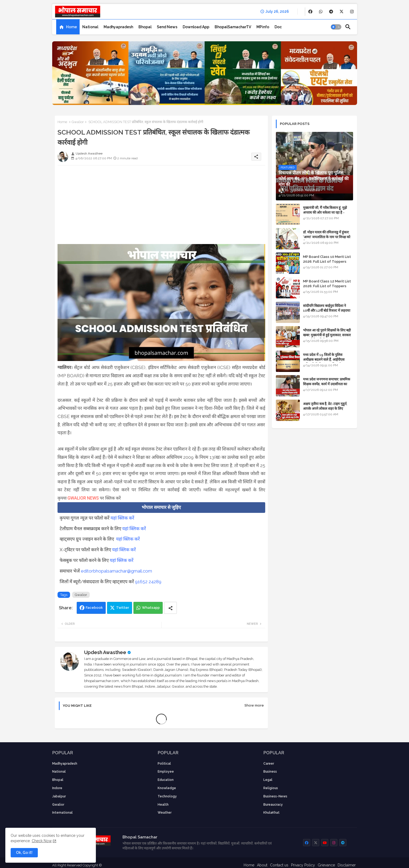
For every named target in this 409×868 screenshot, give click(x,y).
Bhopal (145, 27)
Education (166, 780)
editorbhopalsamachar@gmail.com (116, 571)
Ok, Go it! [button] (24, 853)
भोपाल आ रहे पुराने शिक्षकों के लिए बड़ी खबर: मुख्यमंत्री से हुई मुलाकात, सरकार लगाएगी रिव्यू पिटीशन (327, 335)
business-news (275, 796)
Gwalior (78, 122)
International (62, 813)
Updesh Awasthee (105, 652)
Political (164, 764)
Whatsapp (151, 608)
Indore (57, 788)
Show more (254, 705)
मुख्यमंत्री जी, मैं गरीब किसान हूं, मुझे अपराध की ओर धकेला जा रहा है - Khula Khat (325, 212)
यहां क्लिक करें (122, 518)
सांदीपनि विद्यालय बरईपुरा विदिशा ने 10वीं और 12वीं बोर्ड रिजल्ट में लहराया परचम (327, 311)
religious (271, 788)
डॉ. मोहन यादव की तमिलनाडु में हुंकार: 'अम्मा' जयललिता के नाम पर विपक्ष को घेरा (327, 237)
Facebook (94, 608)
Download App (196, 27)
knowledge (167, 788)
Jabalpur (59, 796)
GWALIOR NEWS (83, 498)
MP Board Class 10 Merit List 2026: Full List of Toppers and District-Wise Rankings (327, 261)
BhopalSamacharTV (233, 27)
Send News (167, 27)
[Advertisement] (161, 207)
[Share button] (170, 608)
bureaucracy (273, 805)
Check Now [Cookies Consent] (42, 841)
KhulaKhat (271, 813)
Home (71, 27)
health (163, 805)
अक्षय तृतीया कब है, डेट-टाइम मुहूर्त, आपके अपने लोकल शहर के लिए (325, 406)
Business (270, 772)
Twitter (123, 608)
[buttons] (310, 12)
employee (166, 772)
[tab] (68, 27)
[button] (336, 27)
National (90, 27)
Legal (268, 780)
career (269, 764)
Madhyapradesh (118, 27)
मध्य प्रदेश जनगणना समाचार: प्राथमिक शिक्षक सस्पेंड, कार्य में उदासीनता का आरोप (327, 384)
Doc (278, 27)
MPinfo (263, 27)
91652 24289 (148, 582)
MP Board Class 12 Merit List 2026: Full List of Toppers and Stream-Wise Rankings (327, 286)
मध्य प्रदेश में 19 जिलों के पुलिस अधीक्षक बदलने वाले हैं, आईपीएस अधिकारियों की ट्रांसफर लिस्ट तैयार (324, 360)
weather (165, 813)
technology (167, 796)
